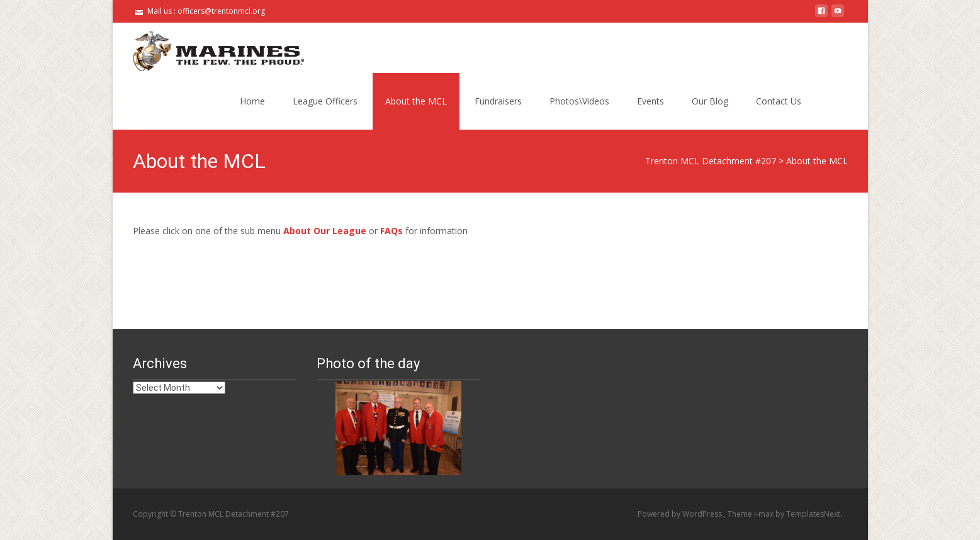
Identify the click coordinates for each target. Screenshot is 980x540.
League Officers (325, 101)
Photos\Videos (579, 101)
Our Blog (710, 101)
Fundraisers (498, 101)
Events (651, 101)
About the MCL (416, 101)
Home (252, 101)
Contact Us (779, 101)
